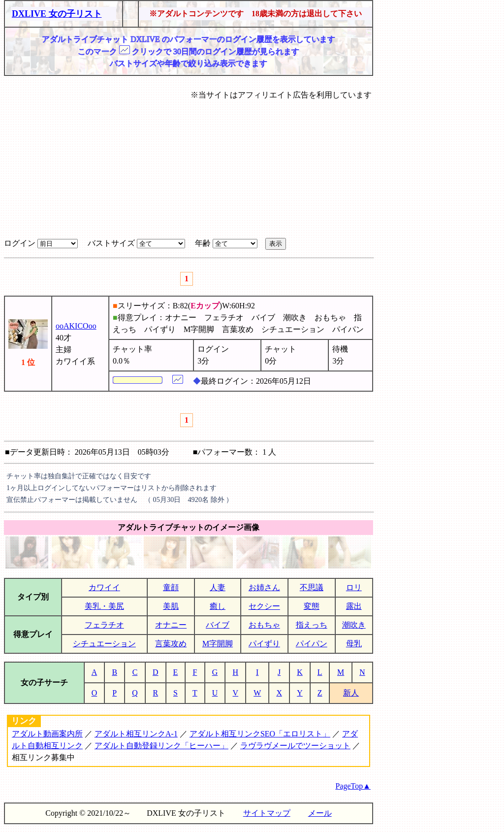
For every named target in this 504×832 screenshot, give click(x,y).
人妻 (218, 587)
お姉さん (264, 587)
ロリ (354, 587)
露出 (354, 606)
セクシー (264, 606)
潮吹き (354, 625)
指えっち (312, 625)
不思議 (312, 587)
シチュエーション (104, 644)
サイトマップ (267, 813)
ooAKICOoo (76, 326)
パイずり (264, 644)
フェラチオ (104, 625)
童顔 (171, 587)
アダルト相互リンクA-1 (136, 734)
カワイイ (104, 587)
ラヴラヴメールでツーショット (295, 746)
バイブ (218, 625)
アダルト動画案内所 (47, 734)
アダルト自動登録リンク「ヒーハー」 (161, 746)
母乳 (354, 644)
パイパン (312, 644)
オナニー (171, 625)
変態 (312, 606)
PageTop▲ (353, 786)
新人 (351, 693)
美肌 (171, 606)
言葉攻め (171, 644)
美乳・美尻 (104, 606)
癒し (218, 606)
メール (320, 813)
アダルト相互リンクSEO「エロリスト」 (260, 734)
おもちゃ (264, 625)
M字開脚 (218, 644)
